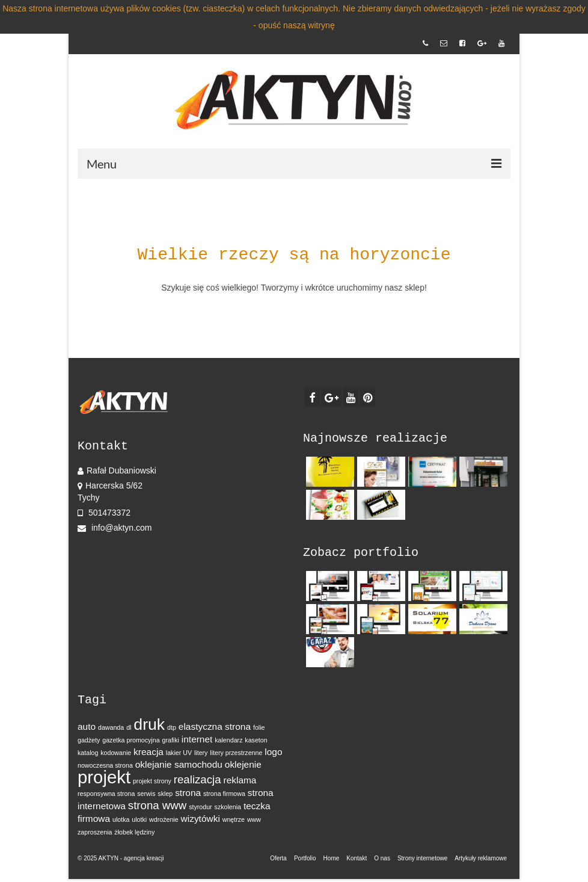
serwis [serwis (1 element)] (146, 794)
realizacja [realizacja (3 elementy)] (198, 779)
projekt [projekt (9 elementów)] (104, 777)
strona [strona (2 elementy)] (188, 793)
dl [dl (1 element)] (129, 727)
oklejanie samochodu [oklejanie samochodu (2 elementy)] (179, 764)
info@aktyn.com (115, 528)
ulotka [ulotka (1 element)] (121, 819)
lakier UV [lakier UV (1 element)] (179, 753)
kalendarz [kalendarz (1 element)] (228, 740)
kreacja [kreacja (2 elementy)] (149, 752)
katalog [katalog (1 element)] (88, 753)
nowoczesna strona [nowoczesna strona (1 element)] (105, 765)
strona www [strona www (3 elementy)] (157, 805)
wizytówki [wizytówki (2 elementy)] (201, 819)
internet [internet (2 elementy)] (197, 739)
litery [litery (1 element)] (201, 753)
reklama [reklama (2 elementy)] (240, 780)
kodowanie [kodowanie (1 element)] (116, 753)
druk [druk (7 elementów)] (149, 724)
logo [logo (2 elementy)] (273, 752)
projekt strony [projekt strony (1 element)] (152, 781)
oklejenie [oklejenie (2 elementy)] (243, 764)
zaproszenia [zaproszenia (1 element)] (95, 832)
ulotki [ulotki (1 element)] (139, 819)
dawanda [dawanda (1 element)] (111, 727)
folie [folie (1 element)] (259, 727)
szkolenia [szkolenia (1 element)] (228, 807)
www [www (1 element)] (254, 819)
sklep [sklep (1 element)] (165, 794)
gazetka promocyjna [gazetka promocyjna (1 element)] (131, 740)
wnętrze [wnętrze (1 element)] (234, 819)
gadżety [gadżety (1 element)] (89, 740)
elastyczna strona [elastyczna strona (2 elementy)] (215, 726)
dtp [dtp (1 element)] (172, 727)
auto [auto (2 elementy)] (87, 726)
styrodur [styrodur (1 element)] (201, 807)
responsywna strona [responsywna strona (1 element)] (106, 794)
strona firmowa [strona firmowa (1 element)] (224, 794)
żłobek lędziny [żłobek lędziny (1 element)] (134, 832)
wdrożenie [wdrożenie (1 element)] (164, 819)
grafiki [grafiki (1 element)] (170, 740)
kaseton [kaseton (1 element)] (256, 740)
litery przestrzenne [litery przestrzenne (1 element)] (236, 753)
